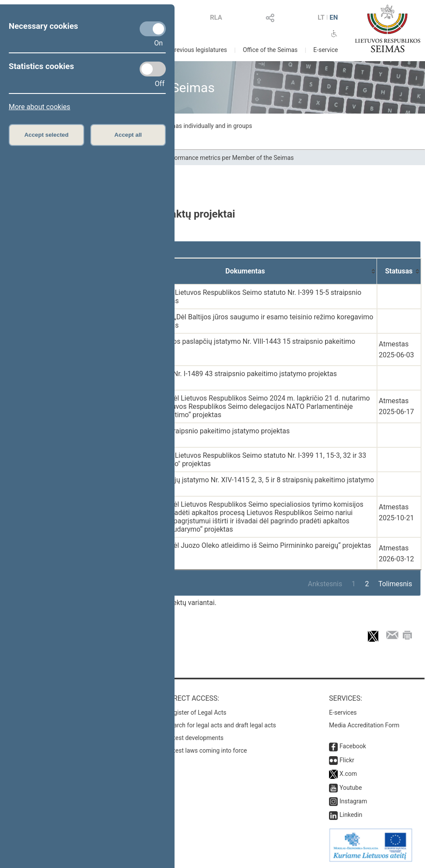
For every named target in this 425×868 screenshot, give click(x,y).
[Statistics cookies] (153, 69)
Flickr (347, 760)
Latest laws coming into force (207, 750)
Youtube (351, 788)
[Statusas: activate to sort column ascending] (399, 271)
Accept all (128, 135)
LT (321, 17)
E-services (343, 712)
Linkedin (351, 815)
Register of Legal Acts (197, 712)
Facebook (353, 746)
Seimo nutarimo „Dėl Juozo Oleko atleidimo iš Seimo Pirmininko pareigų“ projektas (243, 545)
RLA (216, 17)
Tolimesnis (395, 584)
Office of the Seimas (270, 50)
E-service (326, 50)
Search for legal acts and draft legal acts (221, 725)
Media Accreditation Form (364, 725)
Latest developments (195, 738)
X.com (348, 774)
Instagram (353, 801)
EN (334, 17)
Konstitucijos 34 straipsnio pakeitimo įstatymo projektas (203, 431)
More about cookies (39, 107)
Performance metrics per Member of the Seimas (229, 158)
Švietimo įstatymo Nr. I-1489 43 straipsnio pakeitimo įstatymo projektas (226, 374)
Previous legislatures (199, 50)
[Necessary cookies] (153, 29)
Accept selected (47, 135)
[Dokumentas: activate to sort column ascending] (245, 271)
